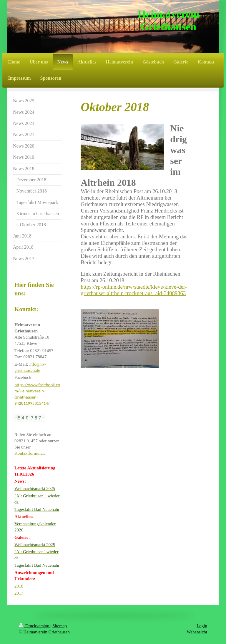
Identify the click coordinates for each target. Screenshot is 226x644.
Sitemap (60, 626)
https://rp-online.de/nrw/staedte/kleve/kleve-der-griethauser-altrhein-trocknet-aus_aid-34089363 (134, 290)
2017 (19, 593)
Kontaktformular (29, 453)
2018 (19, 586)
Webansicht (197, 632)
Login (202, 626)
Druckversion (35, 626)
